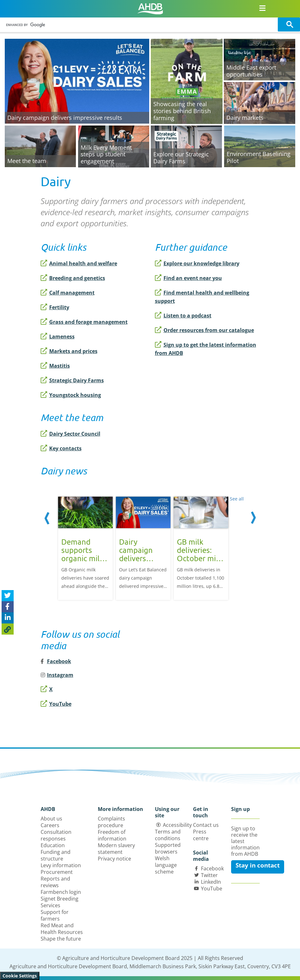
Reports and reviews (55, 882)
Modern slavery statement (116, 849)
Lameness (58, 337)
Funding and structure (56, 855)
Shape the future (61, 939)
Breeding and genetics (73, 278)
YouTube (56, 704)
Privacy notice (114, 859)
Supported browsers (168, 848)
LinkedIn (211, 882)
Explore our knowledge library (197, 263)
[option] (85, 548)
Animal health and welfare (79, 263)
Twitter (209, 875)
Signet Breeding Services (60, 902)
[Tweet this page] (8, 596)
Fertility (55, 307)
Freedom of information (112, 835)
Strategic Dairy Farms (72, 380)
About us (51, 819)
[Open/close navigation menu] (263, 8)
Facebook (212, 868)
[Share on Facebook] (8, 607)
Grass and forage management (84, 322)
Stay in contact (258, 865)
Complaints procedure (111, 822)
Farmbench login (61, 892)
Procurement (57, 872)
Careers (50, 825)
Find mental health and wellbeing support (202, 297)
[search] (140, 25)
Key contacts (61, 448)
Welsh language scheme (166, 865)
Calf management (68, 293)
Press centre (201, 835)
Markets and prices (69, 351)
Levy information (61, 865)
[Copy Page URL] (8, 629)
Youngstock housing (71, 395)
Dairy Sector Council (70, 434)
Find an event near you (188, 278)
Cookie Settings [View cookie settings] (20, 976)
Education (53, 845)
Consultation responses (56, 835)
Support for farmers (55, 915)
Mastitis (55, 366)
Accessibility (177, 825)
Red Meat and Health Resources (62, 929)
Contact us (206, 825)
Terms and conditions (168, 835)
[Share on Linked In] (8, 618)
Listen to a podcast (183, 316)
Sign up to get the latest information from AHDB (206, 349)
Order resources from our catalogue (204, 330)
